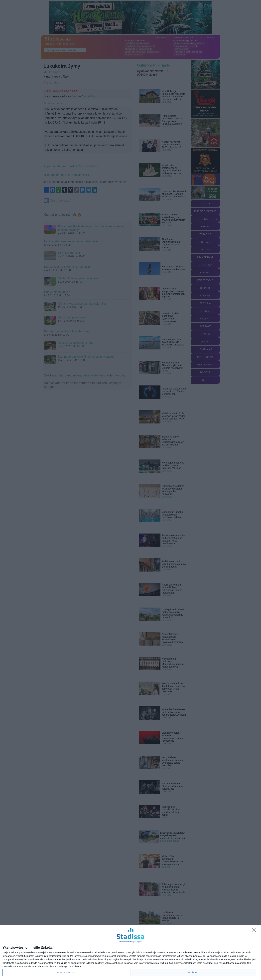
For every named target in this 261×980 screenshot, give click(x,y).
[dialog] (130, 952)
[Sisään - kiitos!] (255, 931)
